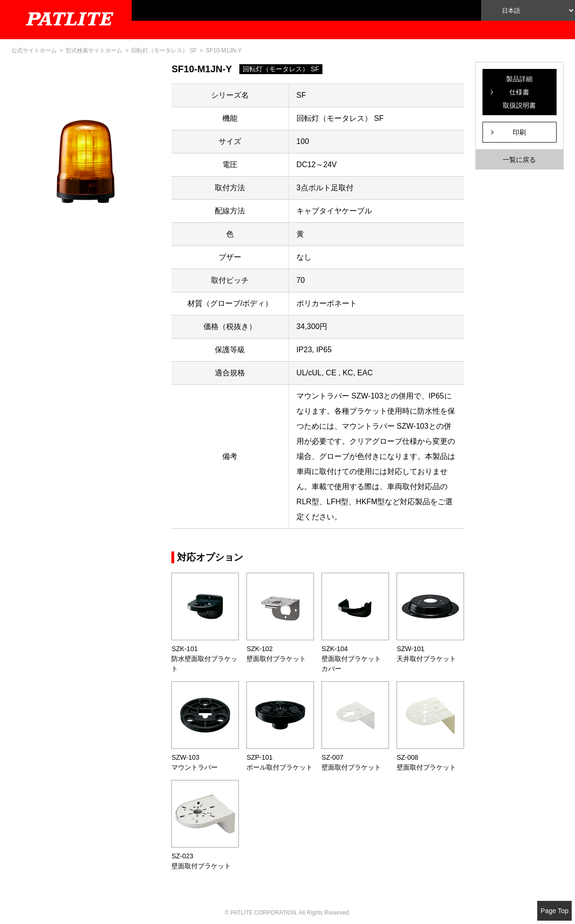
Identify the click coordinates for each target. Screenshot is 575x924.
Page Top (554, 911)
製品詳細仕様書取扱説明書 (519, 92)
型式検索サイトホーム (94, 51)
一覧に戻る (519, 160)
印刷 (519, 132)
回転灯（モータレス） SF (164, 51)
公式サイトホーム (34, 51)
